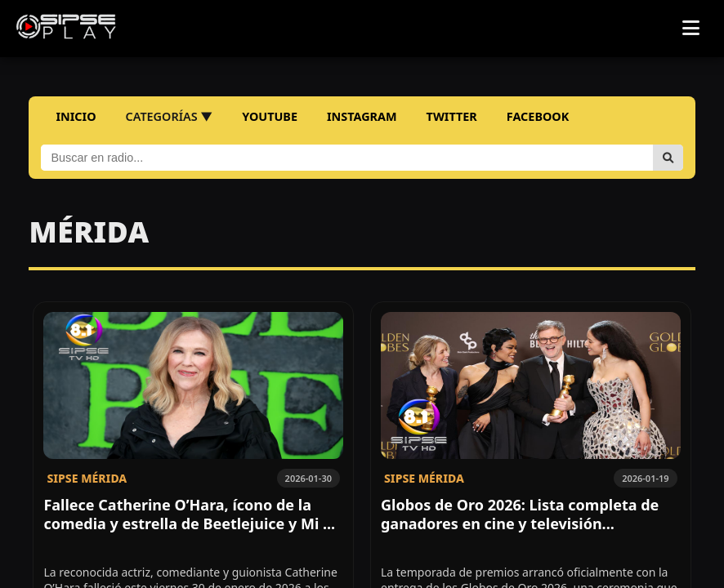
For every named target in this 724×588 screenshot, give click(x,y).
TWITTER (452, 116)
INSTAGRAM (362, 116)
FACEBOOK (538, 116)
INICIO (76, 116)
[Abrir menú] (691, 29)
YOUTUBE (270, 116)
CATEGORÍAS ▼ (170, 116)
